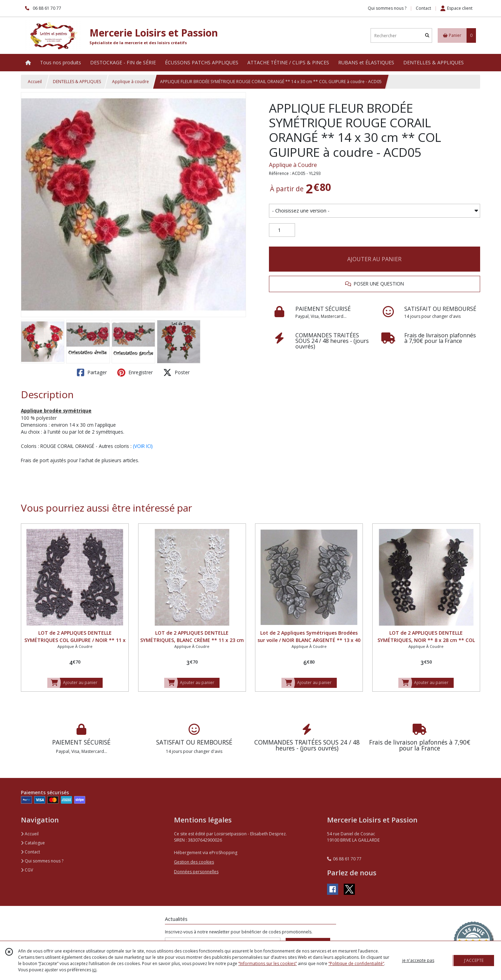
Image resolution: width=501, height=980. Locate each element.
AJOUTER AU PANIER (374, 259)
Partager (92, 372)
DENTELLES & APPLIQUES (77, 82)
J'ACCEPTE (474, 960)
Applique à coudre (130, 82)
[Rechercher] (427, 36)
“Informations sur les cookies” (268, 963)
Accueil (35, 82)
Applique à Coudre (293, 165)
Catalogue (33, 843)
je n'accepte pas (418, 960)
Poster (176, 372)
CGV (27, 870)
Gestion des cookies (194, 862)
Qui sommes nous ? (42, 861)
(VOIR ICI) (143, 446)
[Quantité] (282, 230)
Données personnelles (196, 872)
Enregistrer (135, 372)
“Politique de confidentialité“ (356, 963)
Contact (423, 8)
